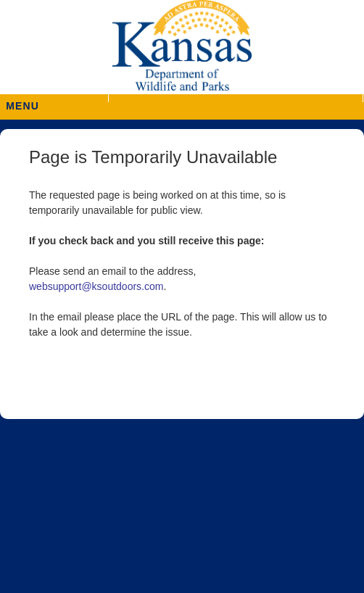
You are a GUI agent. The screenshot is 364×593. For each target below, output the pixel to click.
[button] (235, 98)
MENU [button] (22, 101)
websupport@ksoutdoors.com (96, 286)
